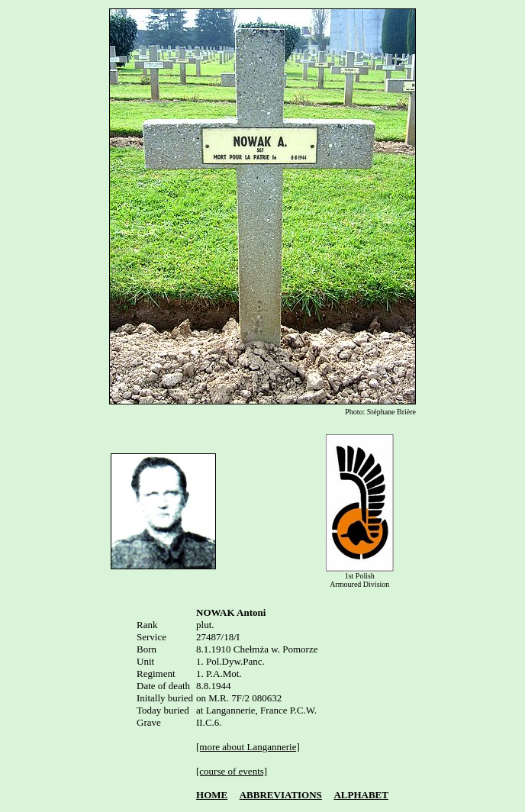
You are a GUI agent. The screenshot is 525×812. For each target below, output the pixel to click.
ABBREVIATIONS (281, 797)
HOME (212, 797)
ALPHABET (361, 797)
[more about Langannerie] (248, 747)
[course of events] (232, 771)
